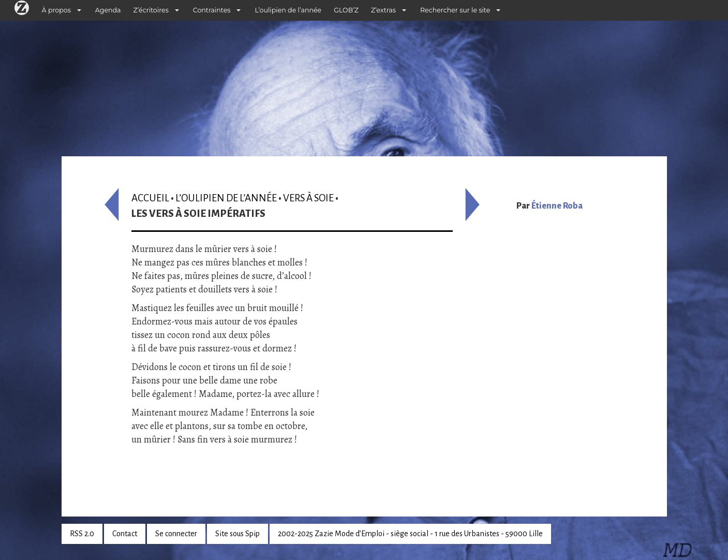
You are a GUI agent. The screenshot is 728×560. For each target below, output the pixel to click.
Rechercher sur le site (455, 10)
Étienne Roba (557, 206)
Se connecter (176, 534)
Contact (125, 534)
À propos (56, 10)
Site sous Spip (237, 534)
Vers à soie (308, 198)
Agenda (108, 10)
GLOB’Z (346, 10)
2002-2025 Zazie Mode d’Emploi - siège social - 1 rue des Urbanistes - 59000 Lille (410, 534)
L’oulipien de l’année (288, 10)
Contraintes (212, 10)
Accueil (150, 198)
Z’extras (383, 10)
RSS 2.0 (82, 534)
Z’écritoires (151, 10)
